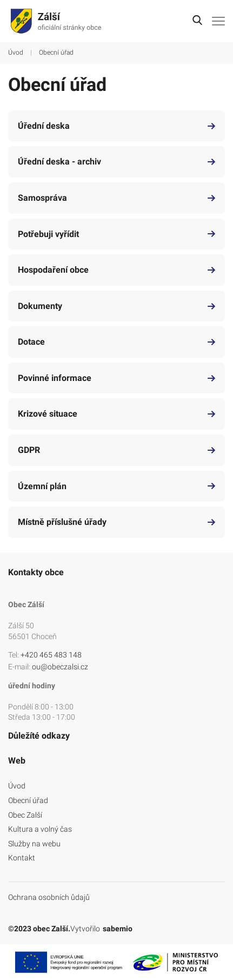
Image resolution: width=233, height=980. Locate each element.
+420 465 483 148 (51, 655)
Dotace (117, 342)
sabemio (118, 929)
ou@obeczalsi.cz (60, 667)
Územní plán (117, 486)
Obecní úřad (28, 800)
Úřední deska (117, 126)
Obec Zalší (25, 815)
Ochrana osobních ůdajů (49, 897)
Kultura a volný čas (40, 829)
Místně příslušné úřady (117, 522)
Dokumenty (117, 306)
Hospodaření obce (117, 270)
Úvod (16, 52)
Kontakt (22, 858)
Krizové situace (117, 414)
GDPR (117, 450)
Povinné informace (117, 378)
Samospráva (117, 198)
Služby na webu (34, 844)
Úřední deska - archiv (117, 162)
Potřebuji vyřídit (117, 234)
